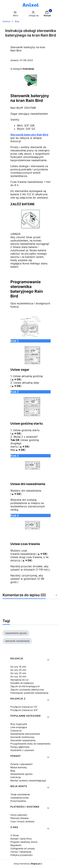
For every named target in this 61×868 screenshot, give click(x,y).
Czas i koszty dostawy (22, 821)
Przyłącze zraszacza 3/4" (24, 710)
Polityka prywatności (21, 855)
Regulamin (16, 845)
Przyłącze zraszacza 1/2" (24, 707)
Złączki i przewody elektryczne (27, 690)
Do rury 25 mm (18, 673)
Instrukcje (28, 69)
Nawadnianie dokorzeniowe (25, 734)
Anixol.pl (6, 21)
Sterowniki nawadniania (23, 740)
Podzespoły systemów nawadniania (29, 693)
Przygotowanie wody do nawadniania (30, 744)
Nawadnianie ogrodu (21, 774)
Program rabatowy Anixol (24, 842)
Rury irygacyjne (19, 724)
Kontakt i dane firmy (21, 839)
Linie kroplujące (19, 727)
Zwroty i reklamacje (21, 852)
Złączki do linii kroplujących (25, 686)
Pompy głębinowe (20, 747)
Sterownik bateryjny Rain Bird (29, 135)
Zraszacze (16, 730)
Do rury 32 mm (18, 676)
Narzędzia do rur (19, 680)
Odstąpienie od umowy (23, 848)
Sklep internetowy (27, 864)
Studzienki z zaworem (22, 750)
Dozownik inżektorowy (22, 737)
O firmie (15, 835)
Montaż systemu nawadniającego (28, 780)
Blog (17, 21)
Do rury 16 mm (18, 667)
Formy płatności (19, 815)
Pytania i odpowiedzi (21, 764)
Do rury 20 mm (18, 670)
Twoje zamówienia (20, 794)
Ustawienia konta (20, 798)
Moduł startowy (19, 767)
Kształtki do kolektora (22, 683)
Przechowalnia (18, 801)
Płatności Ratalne (20, 818)
